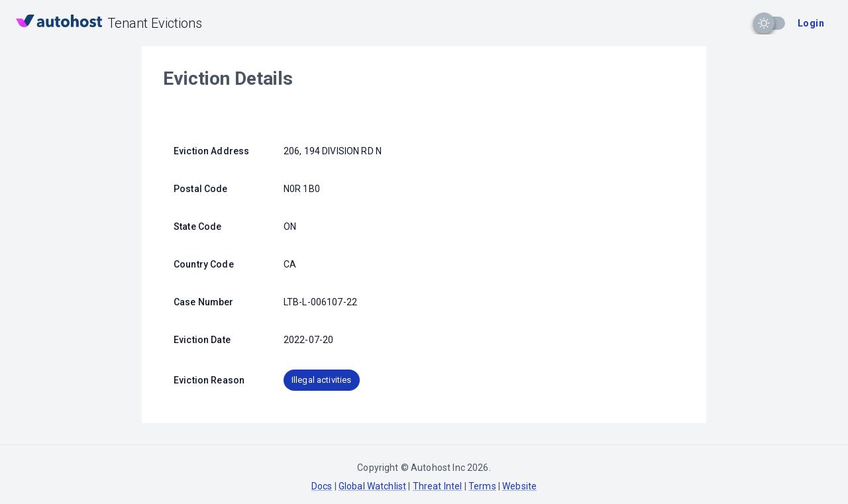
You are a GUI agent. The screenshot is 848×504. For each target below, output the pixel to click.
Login (811, 23)
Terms (482, 486)
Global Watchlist (372, 486)
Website (519, 486)
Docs (322, 486)
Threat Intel (438, 486)
